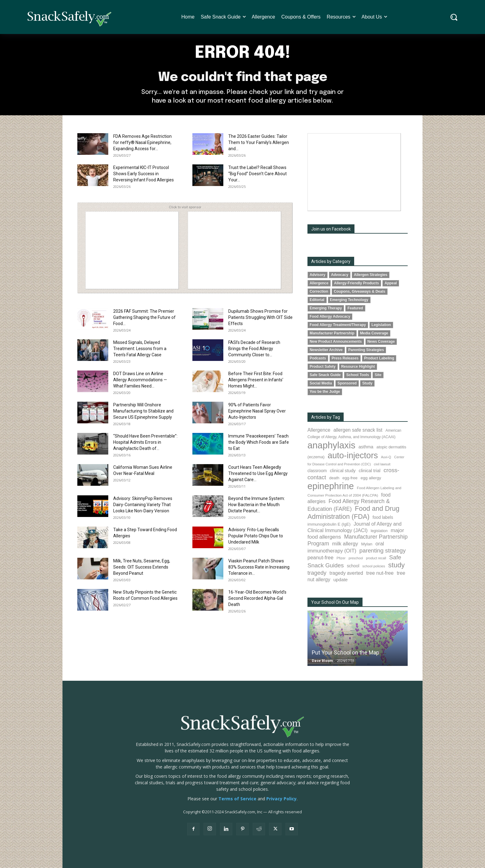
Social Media (321, 383)
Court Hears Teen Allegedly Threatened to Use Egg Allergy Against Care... (258, 473)
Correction (319, 291)
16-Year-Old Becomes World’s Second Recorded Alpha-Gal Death (257, 598)
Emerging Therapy (326, 308)
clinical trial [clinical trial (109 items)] (370, 471)
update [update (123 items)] (341, 580)
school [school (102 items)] (353, 566)
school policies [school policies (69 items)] (374, 566)
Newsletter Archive (326, 350)
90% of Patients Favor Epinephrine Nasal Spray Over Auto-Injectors (257, 411)
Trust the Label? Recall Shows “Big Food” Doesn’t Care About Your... (258, 174)
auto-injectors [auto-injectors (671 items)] (353, 455)
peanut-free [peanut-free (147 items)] (320, 557)
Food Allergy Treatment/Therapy (338, 325)
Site (378, 375)
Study (367, 383)
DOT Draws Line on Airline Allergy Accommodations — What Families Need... (140, 380)
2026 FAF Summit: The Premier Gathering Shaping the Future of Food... (144, 317)
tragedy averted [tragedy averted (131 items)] (346, 573)
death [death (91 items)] (334, 478)
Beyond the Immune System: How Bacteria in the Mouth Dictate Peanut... (257, 505)
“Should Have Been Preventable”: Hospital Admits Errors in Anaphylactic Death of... (145, 442)
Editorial (317, 300)
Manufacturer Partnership (332, 333)
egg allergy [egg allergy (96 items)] (371, 478)
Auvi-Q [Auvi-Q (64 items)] (386, 457)
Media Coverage (374, 333)
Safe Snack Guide (325, 375)
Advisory (318, 275)
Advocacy (340, 275)
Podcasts (318, 358)
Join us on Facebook (331, 229)
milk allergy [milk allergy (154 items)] (345, 544)
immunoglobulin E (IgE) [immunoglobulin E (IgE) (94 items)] (329, 524)
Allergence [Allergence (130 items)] (319, 430)
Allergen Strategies (371, 275)
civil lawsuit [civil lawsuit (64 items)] (382, 464)
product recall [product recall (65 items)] (376, 558)
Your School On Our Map (335, 602)
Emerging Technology (349, 300)
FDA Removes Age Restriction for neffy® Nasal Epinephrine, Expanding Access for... (142, 142)
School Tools (358, 375)
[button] (454, 17)
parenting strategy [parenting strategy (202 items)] (383, 550)
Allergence (319, 283)
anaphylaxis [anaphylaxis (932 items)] (331, 445)
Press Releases (345, 358)
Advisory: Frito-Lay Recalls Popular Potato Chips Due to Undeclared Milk (256, 536)
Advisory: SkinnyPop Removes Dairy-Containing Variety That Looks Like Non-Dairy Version (143, 505)
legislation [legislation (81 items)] (379, 531)
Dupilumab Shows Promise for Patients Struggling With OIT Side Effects (260, 317)
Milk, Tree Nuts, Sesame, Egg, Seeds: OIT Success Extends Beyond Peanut (142, 567)
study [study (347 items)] (397, 565)
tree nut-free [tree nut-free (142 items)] (380, 573)
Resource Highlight (358, 366)
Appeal (391, 283)
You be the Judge (325, 392)
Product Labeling (379, 358)
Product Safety (323, 366)
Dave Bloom (322, 661)
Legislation (381, 325)
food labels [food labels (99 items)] (383, 517)
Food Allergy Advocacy (330, 316)
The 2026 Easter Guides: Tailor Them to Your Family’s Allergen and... (259, 142)
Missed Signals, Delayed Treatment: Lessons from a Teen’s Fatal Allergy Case (140, 349)
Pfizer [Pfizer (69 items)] (341, 558)
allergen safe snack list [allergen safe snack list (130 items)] (358, 430)
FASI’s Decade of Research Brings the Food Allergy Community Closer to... (254, 349)
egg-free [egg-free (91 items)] (350, 478)
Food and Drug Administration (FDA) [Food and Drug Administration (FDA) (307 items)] (353, 512)
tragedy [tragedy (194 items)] (317, 573)
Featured (355, 308)
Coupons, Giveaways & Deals (360, 291)
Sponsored (347, 383)
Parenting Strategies (366, 350)
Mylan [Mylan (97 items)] (367, 544)
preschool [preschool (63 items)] (356, 558)
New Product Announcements (336, 341)
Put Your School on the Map (346, 652)
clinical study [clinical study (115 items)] (343, 471)
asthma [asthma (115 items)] (366, 447)
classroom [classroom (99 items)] (317, 471)
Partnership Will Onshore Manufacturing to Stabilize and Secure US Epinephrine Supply (143, 411)
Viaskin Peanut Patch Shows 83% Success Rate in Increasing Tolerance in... (259, 567)
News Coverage (381, 341)
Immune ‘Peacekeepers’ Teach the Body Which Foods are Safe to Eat (259, 442)
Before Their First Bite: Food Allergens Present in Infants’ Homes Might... (256, 380)
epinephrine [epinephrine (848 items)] (331, 486)
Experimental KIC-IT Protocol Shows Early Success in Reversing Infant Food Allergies (144, 174)
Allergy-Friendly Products (356, 283)
